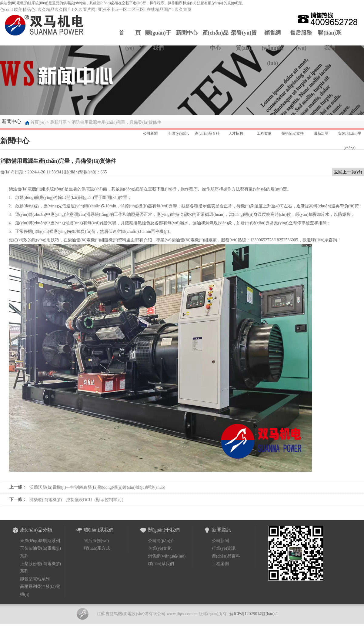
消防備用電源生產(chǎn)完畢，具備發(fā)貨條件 (116, 122)
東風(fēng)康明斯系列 (40, 541)
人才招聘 (236, 131)
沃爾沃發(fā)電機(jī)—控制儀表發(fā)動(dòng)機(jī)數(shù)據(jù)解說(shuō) (97, 487)
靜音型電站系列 (35, 579)
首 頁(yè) (130, 40)
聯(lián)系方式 (97, 548)
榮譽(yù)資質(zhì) (244, 40)
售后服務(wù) (301, 40)
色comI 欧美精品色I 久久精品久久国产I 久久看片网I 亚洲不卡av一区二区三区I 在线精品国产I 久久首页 (96, 10)
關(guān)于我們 (158, 40)
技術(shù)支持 (293, 131)
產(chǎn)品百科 (207, 131)
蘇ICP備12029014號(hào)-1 (254, 614)
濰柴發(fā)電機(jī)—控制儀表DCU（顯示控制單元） (78, 500)
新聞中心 (187, 33)
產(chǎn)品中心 (215, 40)
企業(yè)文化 (160, 548)
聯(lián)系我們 (330, 40)
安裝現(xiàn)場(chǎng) (350, 133)
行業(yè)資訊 (179, 131)
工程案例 (264, 131)
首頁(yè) (38, 122)
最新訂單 (58, 122)
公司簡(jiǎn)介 (161, 541)
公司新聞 (150, 131)
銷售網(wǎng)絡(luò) (272, 48)
